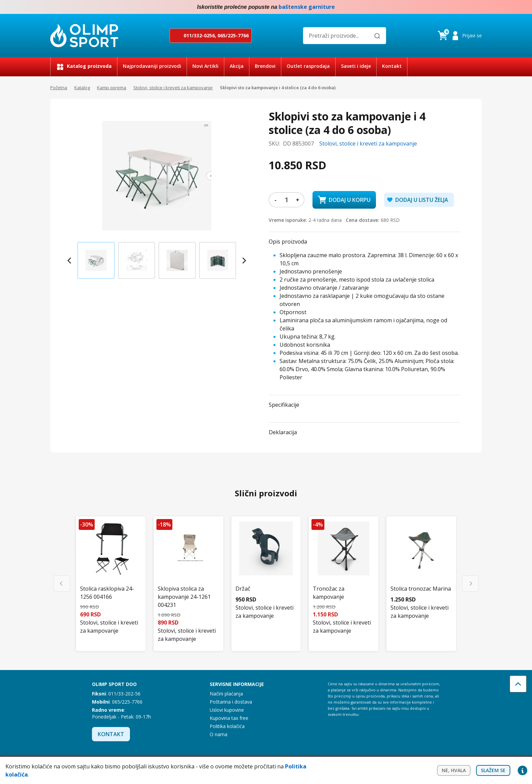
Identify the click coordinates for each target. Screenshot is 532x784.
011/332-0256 (199, 35)
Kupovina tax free (229, 718)
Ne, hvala (454, 770)
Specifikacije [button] (284, 405)
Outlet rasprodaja (308, 66)
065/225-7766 (233, 35)
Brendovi (265, 66)
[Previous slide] (70, 261)
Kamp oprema (112, 88)
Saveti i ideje (356, 66)
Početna (59, 88)
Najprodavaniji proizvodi (152, 66)
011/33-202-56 (124, 694)
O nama (218, 734)
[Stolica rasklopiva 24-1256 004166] (111, 568)
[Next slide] (244, 261)
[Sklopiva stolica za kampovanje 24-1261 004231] (188, 572)
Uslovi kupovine (227, 710)
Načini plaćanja (226, 694)
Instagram (478, 7)
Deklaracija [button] (283, 432)
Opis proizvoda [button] (288, 242)
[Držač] (266, 561)
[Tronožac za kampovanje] (344, 568)
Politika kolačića (227, 726)
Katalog (82, 88)
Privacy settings (522, 770)
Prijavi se (472, 35)
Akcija (237, 66)
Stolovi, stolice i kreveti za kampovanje (173, 88)
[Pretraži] (377, 36)
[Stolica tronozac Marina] (421, 561)
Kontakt (392, 66)
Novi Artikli (205, 66)
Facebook (464, 7)
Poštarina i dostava (231, 702)
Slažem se (493, 770)
